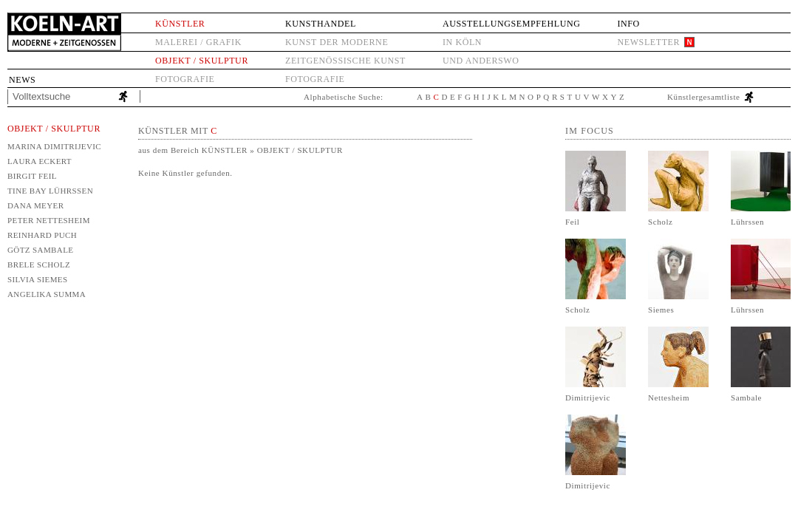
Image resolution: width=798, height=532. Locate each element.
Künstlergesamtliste (704, 97)
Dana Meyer (35, 205)
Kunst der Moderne (337, 42)
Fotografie (185, 79)
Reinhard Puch (42, 235)
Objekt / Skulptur (202, 61)
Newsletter (648, 42)
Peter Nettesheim (49, 220)
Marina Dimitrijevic (54, 146)
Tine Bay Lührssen (50, 191)
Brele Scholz (39, 265)
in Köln (462, 42)
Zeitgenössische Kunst (345, 61)
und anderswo (481, 61)
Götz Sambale (40, 250)
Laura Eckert (40, 161)
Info (628, 24)
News (22, 80)
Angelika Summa (47, 294)
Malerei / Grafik (198, 42)
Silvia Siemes (38, 279)
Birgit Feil (32, 176)
